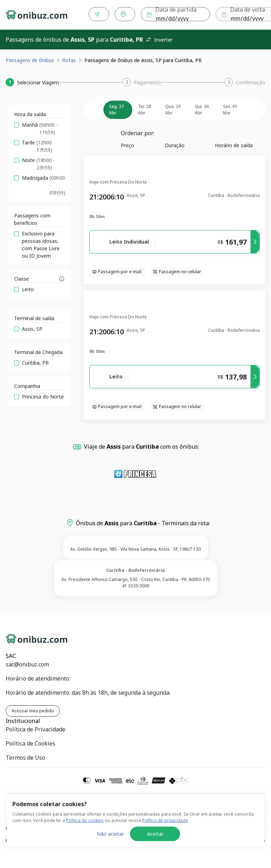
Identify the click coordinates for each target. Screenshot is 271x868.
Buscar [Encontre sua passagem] (244, 14)
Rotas (69, 59)
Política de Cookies (31, 742)
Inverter (159, 38)
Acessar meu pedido (33, 709)
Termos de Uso (25, 756)
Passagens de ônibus (30, 59)
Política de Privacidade (35, 728)
